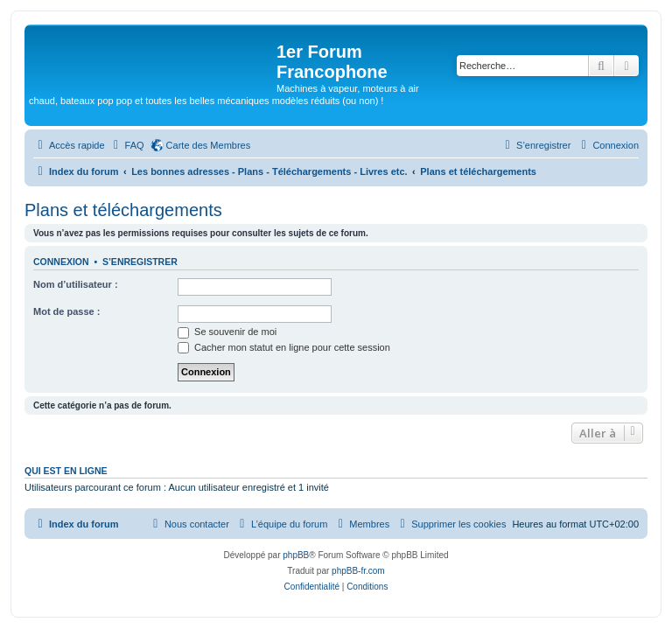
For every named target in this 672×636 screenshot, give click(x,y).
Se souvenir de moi (227, 332)
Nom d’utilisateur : (76, 284)
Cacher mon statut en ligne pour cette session (284, 347)
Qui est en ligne (66, 471)
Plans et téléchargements (123, 210)
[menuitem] (127, 145)
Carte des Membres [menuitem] (209, 145)
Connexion (61, 262)
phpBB (296, 555)
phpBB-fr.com (358, 571)
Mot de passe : (66, 311)
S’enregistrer (140, 262)
